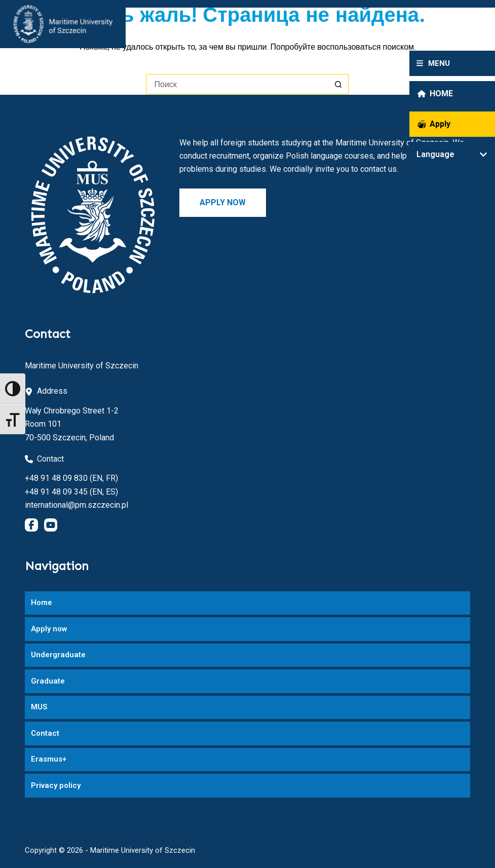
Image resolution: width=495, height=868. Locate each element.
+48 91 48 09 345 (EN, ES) (71, 492)
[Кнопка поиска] (338, 84)
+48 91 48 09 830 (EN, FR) (71, 478)
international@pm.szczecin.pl (77, 505)
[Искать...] (237, 84)
